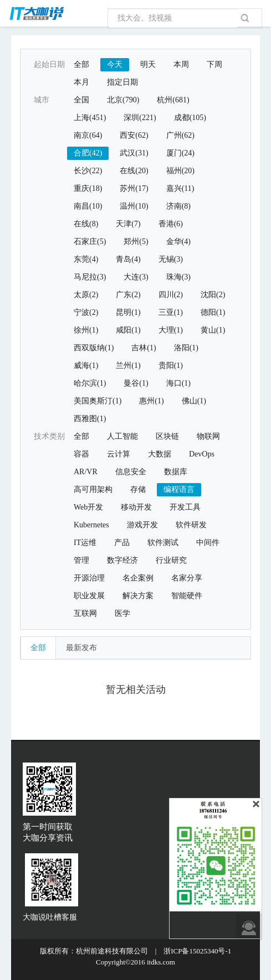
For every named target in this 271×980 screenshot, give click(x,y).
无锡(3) (171, 259)
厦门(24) (180, 153)
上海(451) (90, 118)
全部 (81, 64)
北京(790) (123, 100)
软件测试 (163, 543)
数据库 (176, 472)
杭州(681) (173, 100)
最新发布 (81, 648)
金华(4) (178, 242)
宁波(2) (86, 312)
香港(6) (171, 224)
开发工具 (185, 507)
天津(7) (128, 224)
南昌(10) (88, 206)
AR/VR (86, 472)
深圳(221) (140, 118)
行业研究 (171, 560)
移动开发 (136, 507)
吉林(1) (144, 348)
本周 (181, 64)
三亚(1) (171, 312)
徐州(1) (86, 330)
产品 (122, 543)
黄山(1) (213, 330)
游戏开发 (142, 525)
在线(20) (134, 171)
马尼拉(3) (90, 277)
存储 (138, 489)
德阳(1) (213, 312)
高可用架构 (93, 489)
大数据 (160, 454)
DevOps (202, 454)
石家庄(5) (90, 242)
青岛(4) (128, 259)
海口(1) (178, 383)
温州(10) (134, 206)
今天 (115, 64)
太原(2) (86, 295)
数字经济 (122, 560)
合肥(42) (88, 153)
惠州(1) (151, 401)
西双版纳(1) (94, 348)
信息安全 (131, 472)
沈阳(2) (213, 295)
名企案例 (138, 578)
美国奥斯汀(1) (98, 401)
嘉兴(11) (180, 188)
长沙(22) (88, 171)
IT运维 (85, 543)
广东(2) (128, 295)
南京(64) (88, 135)
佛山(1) (194, 401)
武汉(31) (134, 153)
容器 (81, 454)
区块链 (167, 436)
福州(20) (180, 171)
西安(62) (134, 135)
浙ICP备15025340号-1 (197, 951)
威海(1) (86, 365)
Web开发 (88, 507)
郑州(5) (136, 242)
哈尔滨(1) (90, 383)
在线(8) (86, 224)
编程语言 (179, 489)
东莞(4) (86, 259)
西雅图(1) (90, 419)
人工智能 (122, 436)
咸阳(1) (128, 330)
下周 (214, 64)
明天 (148, 64)
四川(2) (171, 295)
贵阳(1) (171, 365)
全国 (81, 100)
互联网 (85, 613)
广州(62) (180, 135)
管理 (81, 560)
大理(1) (171, 330)
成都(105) (190, 118)
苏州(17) (134, 188)
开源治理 (89, 578)
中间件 (208, 543)
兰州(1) (128, 365)
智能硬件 (187, 596)
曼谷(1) (136, 383)
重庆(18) (88, 188)
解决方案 (138, 596)
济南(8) (178, 206)
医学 (122, 613)
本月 (81, 82)
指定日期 (122, 82)
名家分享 (187, 578)
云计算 (119, 454)
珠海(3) (178, 277)
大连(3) (136, 277)
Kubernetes (91, 525)
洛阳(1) (186, 348)
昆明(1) (128, 312)
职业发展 (89, 596)
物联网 (208, 436)
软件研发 (191, 525)
